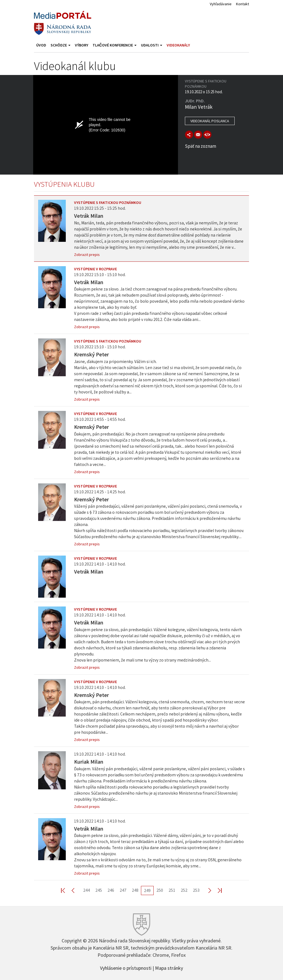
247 (123, 890)
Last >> (216, 890)
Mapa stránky (169, 968)
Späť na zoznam (201, 146)
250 (160, 890)
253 (196, 890)
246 (111, 890)
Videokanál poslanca (210, 121)
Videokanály (178, 45)
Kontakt (243, 4)
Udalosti (152, 45)
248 (135, 890)
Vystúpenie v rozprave (95, 269)
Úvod (41, 45)
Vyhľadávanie (221, 4)
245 (99, 890)
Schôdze (61, 45)
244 (87, 890)
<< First (66, 890)
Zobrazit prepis (87, 255)
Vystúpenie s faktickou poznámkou (108, 203)
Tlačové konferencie (115, 45)
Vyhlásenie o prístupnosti (126, 968)
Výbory (82, 45)
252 (184, 890)
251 (172, 890)
